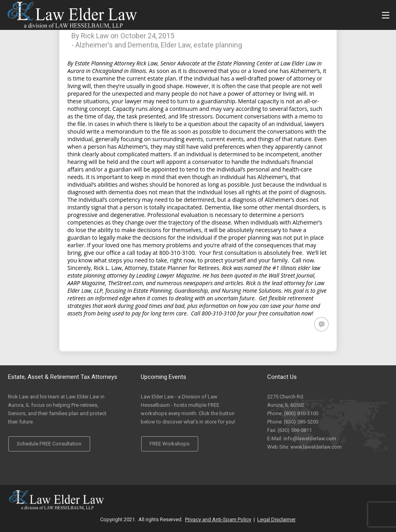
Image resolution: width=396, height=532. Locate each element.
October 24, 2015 (147, 36)
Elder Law (176, 45)
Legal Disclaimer (276, 519)
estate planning (218, 45)
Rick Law (95, 36)
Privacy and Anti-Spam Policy (218, 519)
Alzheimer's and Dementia (117, 45)
